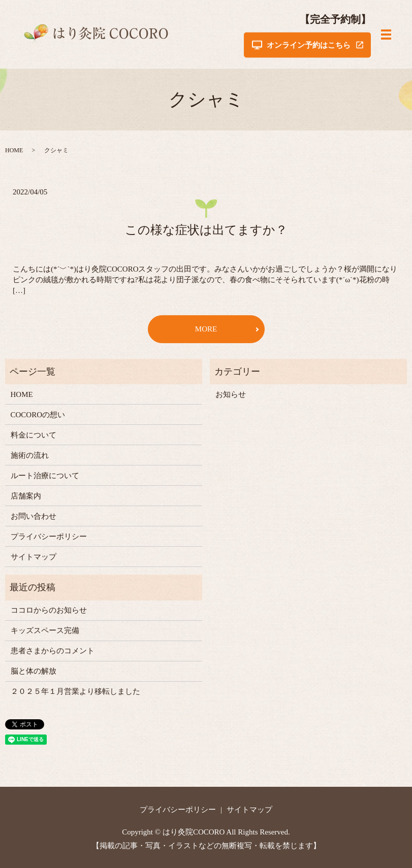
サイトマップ (34, 557)
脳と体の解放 (34, 671)
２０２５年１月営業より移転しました (75, 691)
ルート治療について (45, 476)
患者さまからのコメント (53, 651)
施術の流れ (30, 455)
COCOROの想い (38, 415)
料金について (34, 435)
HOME (14, 150)
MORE (206, 329)
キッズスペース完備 (45, 630)
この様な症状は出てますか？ (206, 230)
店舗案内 (26, 496)
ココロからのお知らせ (49, 610)
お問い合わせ (34, 516)
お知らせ (231, 394)
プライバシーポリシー (49, 537)
